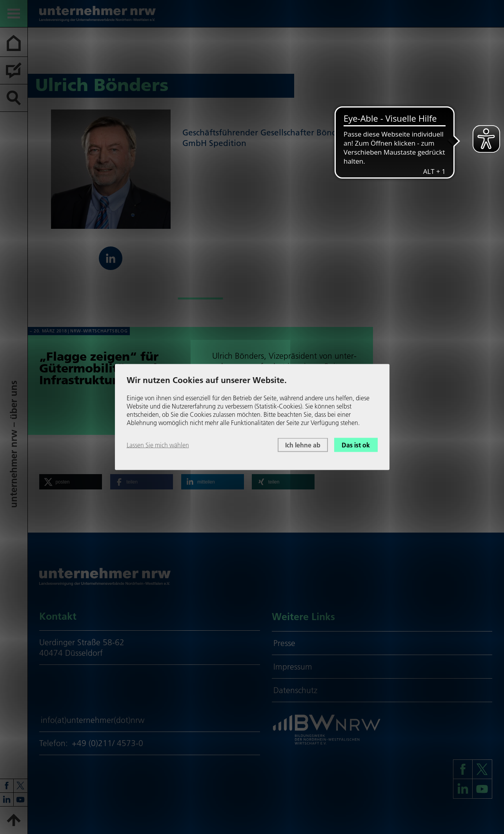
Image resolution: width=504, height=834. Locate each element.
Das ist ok (356, 445)
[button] (71, 482)
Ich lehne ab (303, 445)
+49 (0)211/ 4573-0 (107, 743)
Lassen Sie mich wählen (158, 445)
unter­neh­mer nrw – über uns (14, 444)
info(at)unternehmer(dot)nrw (93, 720)
